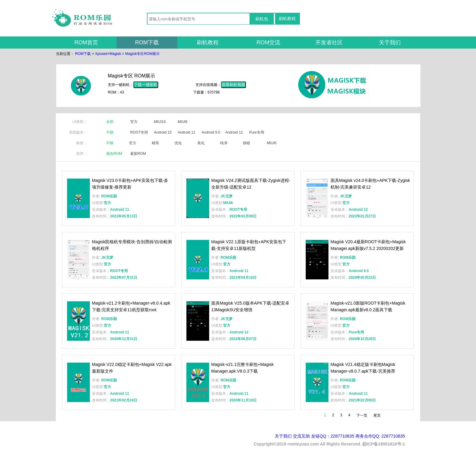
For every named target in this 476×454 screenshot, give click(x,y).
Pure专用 (256, 132)
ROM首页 (86, 43)
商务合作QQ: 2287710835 (380, 436)
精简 (155, 143)
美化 (201, 143)
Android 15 (163, 132)
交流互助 (301, 436)
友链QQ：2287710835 (333, 436)
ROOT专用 (139, 132)
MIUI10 (160, 122)
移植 (246, 143)
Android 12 (234, 132)
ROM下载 (147, 43)
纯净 (224, 143)
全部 (110, 122)
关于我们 (390, 43)
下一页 (362, 415)
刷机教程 (287, 19)
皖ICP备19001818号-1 (384, 444)
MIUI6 (182, 122)
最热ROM (114, 154)
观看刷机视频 (233, 85)
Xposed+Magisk (108, 54)
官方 (134, 122)
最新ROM (138, 154)
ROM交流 (268, 43)
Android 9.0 (211, 132)
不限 (110, 132)
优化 (178, 143)
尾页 (377, 415)
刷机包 (262, 19)
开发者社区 (329, 43)
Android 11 (186, 132)
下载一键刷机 (146, 85)
